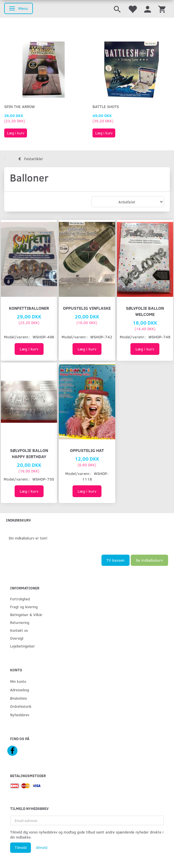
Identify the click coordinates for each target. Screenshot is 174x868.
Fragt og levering (24, 607)
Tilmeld (21, 848)
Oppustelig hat (87, 450)
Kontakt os (19, 630)
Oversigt (17, 638)
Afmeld (42, 848)
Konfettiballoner (29, 308)
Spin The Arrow (20, 106)
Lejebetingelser (22, 646)
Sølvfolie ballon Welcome (145, 311)
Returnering (20, 622)
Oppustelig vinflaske (87, 308)
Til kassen (116, 560)
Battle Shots (106, 106)
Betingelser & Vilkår (26, 615)
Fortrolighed (20, 599)
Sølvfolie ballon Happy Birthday (29, 453)
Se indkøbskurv (149, 560)
